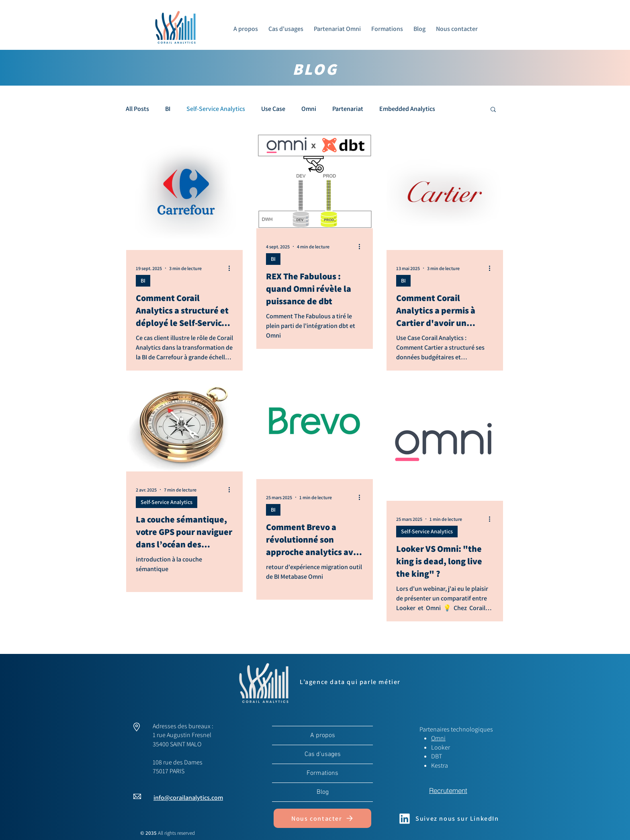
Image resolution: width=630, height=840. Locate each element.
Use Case (273, 109)
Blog (323, 792)
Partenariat (348, 109)
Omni (309, 109)
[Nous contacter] (322, 818)
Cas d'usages (323, 754)
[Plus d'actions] (232, 268)
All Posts (137, 109)
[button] (493, 110)
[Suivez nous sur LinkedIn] (448, 818)
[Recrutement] (448, 791)
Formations (322, 773)
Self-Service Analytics (216, 109)
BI (168, 109)
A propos (323, 736)
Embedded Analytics (407, 109)
